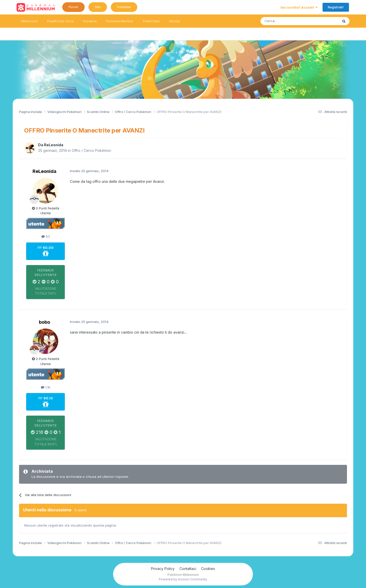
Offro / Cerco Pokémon (91, 150)
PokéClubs (151, 21)
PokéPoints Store (60, 21)
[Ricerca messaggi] (287, 21)
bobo (44, 322)
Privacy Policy (163, 569)
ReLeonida (54, 145)
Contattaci (188, 569)
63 (46, 236)
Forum (73, 7)
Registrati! (336, 7)
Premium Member (120, 21)
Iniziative (90, 21)
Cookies (208, 569)
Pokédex (124, 7)
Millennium (29, 21)
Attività (174, 21)
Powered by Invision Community (183, 579)
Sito (98, 7)
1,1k (46, 387)
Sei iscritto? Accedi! (299, 7)
